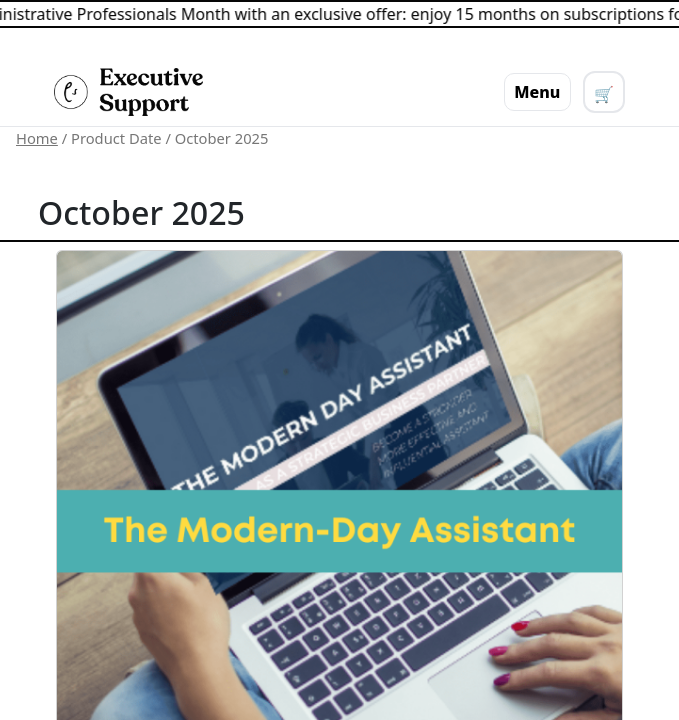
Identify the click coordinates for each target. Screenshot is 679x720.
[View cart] (604, 92)
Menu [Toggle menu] (537, 92)
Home (37, 138)
